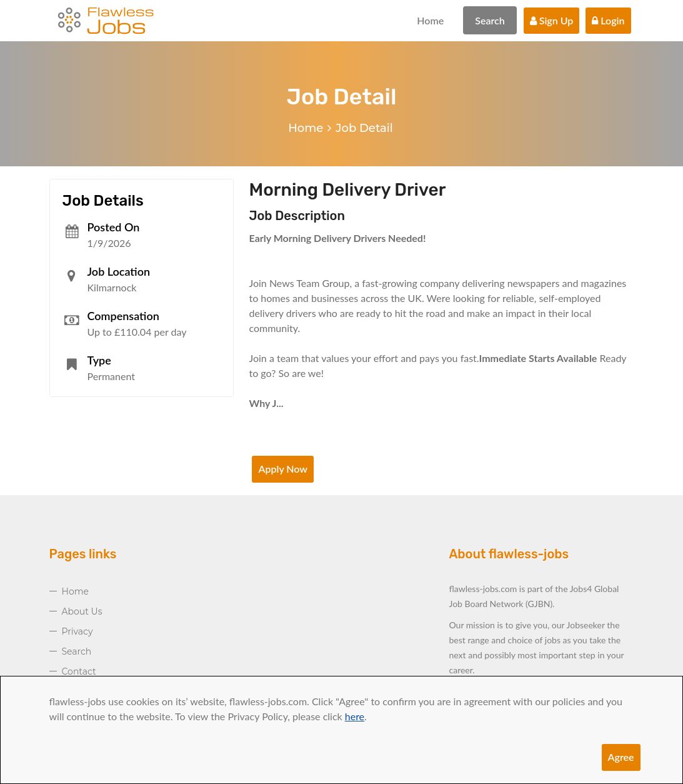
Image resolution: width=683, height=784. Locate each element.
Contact (79, 671)
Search (490, 20)
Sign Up (552, 20)
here (355, 716)
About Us (82, 611)
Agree (621, 757)
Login (608, 20)
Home (430, 20)
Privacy (77, 631)
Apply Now (283, 469)
